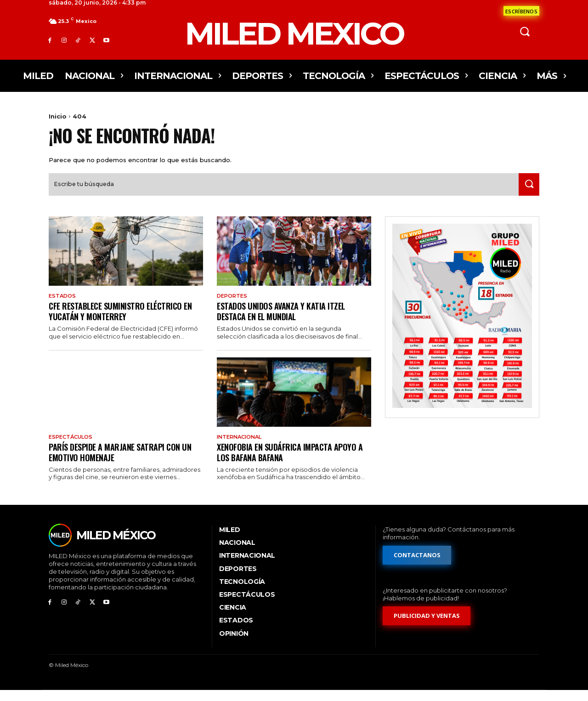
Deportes (233, 305)
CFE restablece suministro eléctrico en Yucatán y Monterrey (125, 321)
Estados (63, 305)
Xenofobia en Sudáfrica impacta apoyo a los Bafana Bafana (291, 462)
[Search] (527, 194)
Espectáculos (73, 447)
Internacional (242, 447)
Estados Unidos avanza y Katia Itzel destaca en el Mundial (285, 321)
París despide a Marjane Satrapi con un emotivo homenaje (125, 462)
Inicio (58, 116)
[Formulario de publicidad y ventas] (427, 627)
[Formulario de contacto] (521, 11)
